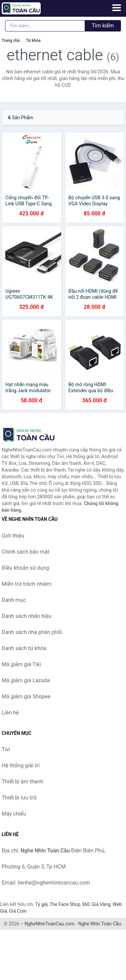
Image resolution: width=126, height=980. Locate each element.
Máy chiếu (14, 814)
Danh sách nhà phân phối (32, 632)
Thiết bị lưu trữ (19, 798)
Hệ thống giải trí (21, 765)
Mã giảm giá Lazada (26, 680)
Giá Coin (18, 911)
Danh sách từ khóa (24, 648)
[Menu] (117, 8)
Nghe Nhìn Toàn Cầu (100, 924)
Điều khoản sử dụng (25, 568)
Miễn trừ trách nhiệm (27, 584)
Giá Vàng (101, 904)
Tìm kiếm (103, 26)
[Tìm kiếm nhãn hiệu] (45, 26)
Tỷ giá (41, 904)
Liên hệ (10, 713)
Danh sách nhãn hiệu (27, 616)
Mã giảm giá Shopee (26, 696)
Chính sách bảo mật (26, 552)
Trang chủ (11, 41)
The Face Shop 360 (69, 904)
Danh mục (14, 600)
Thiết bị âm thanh (23, 782)
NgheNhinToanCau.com (50, 924)
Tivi (6, 749)
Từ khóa (33, 41)
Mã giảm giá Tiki (21, 664)
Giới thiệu (13, 536)
